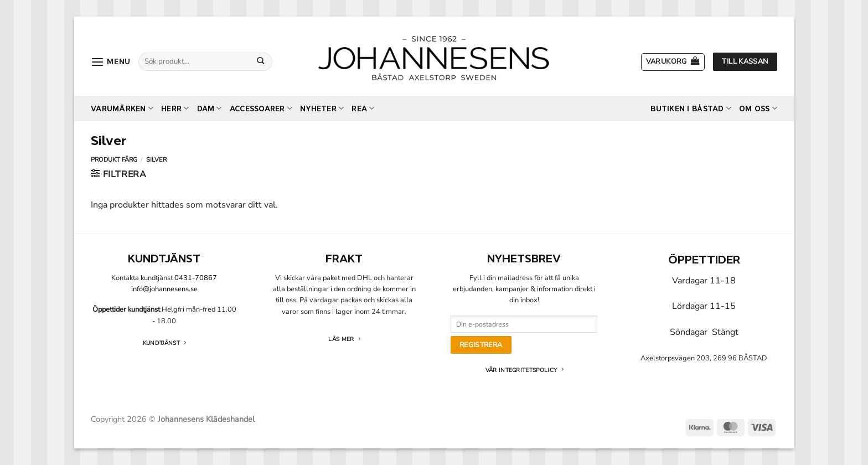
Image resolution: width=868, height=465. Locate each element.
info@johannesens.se (164, 289)
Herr (175, 108)
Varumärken (122, 108)
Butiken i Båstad (691, 108)
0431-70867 (196, 278)
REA (363, 108)
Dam (210, 108)
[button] (111, 62)
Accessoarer (261, 108)
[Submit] (261, 61)
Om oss (758, 108)
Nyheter (322, 108)
